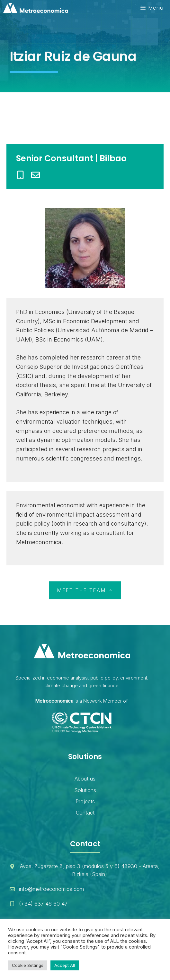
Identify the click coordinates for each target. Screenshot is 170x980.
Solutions (85, 790)
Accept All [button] (65, 965)
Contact (85, 813)
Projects (85, 801)
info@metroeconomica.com (51, 889)
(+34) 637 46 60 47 (43, 904)
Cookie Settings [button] (28, 965)
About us (85, 779)
